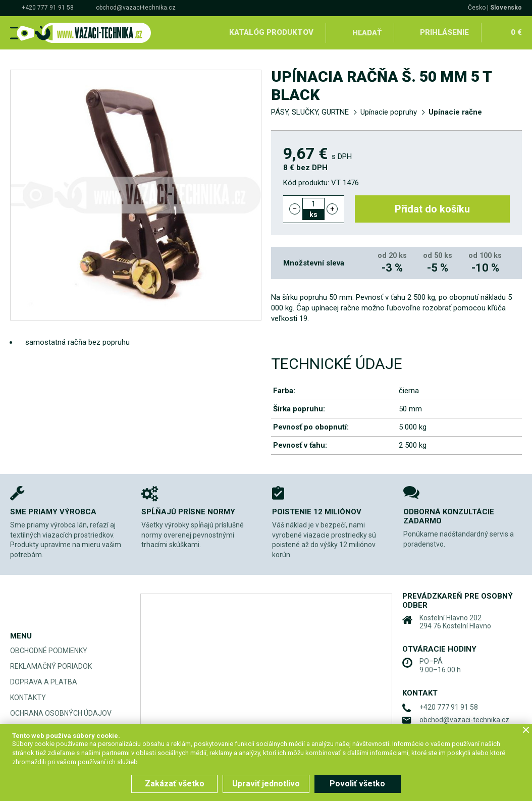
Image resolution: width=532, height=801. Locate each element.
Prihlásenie (444, 32)
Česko (477, 8)
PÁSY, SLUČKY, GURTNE (310, 112)
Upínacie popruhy (389, 112)
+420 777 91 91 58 (48, 8)
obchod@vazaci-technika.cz (136, 8)
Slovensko (506, 8)
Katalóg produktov (271, 32)
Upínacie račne (455, 112)
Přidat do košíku (433, 209)
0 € (516, 32)
